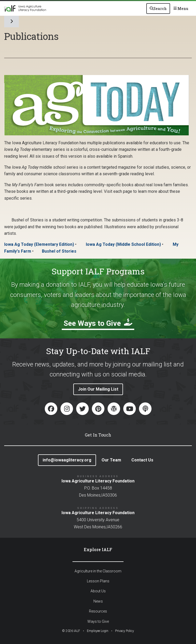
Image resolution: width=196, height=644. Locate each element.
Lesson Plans (98, 581)
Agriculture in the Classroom (98, 571)
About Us (98, 591)
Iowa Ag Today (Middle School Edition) (123, 244)
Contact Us (142, 460)
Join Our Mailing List (98, 389)
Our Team (111, 460)
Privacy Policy (125, 631)
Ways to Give (98, 621)
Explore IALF (98, 549)
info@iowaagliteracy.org (67, 460)
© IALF (71, 631)
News (98, 601)
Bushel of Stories (59, 251)
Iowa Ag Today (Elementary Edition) (39, 244)
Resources (98, 611)
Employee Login (98, 631)
